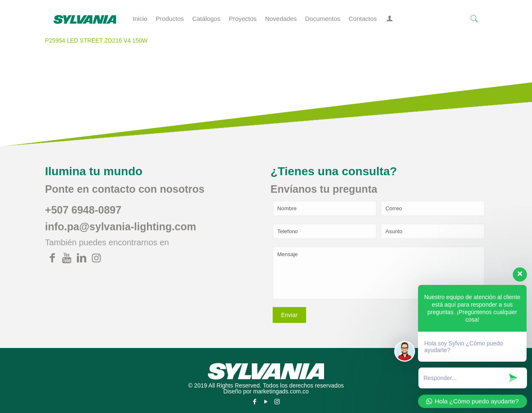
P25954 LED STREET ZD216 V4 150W (96, 40)
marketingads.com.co (281, 391)
